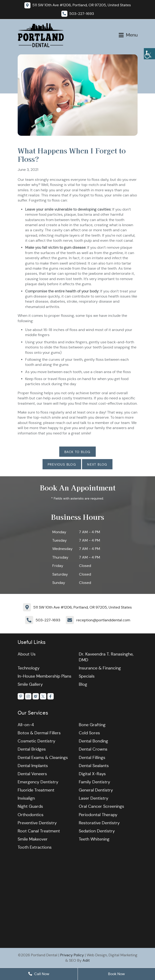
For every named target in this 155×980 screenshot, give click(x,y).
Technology (29, 668)
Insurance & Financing (100, 668)
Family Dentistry (94, 782)
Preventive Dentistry (37, 823)
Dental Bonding (93, 741)
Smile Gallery (30, 684)
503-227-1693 (48, 620)
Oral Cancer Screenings (101, 807)
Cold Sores (89, 733)
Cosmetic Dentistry (36, 741)
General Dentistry (96, 790)
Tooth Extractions (35, 848)
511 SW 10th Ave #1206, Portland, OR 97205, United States (82, 607)
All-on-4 (26, 725)
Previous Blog (62, 464)
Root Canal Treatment (39, 831)
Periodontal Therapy (98, 815)
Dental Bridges (32, 749)
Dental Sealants (94, 766)
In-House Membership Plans (45, 676)
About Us (27, 654)
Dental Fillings (92, 758)
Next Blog (97, 464)
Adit (86, 960)
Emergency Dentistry (38, 782)
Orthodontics (31, 815)
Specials (87, 676)
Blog (83, 684)
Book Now (116, 974)
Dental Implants (33, 766)
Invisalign (26, 798)
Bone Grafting (92, 725)
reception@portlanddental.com (103, 620)
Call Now (39, 974)
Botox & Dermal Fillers (39, 733)
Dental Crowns (93, 749)
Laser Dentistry (94, 798)
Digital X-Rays (92, 774)
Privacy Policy (72, 955)
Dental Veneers (32, 774)
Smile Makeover (33, 839)
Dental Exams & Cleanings (43, 758)
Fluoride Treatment (36, 790)
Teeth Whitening (94, 839)
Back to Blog (77, 452)
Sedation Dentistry (97, 831)
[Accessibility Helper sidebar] (149, 54)
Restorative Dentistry (99, 823)
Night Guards (30, 807)
